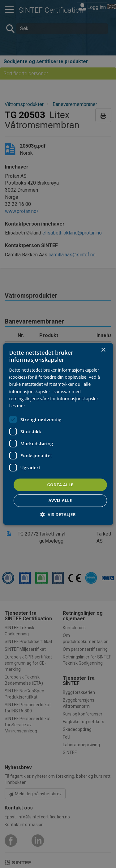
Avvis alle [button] (60, 500)
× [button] (103, 350)
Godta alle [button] (60, 485)
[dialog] (58, 434)
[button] (58, 514)
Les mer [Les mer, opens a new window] (17, 406)
